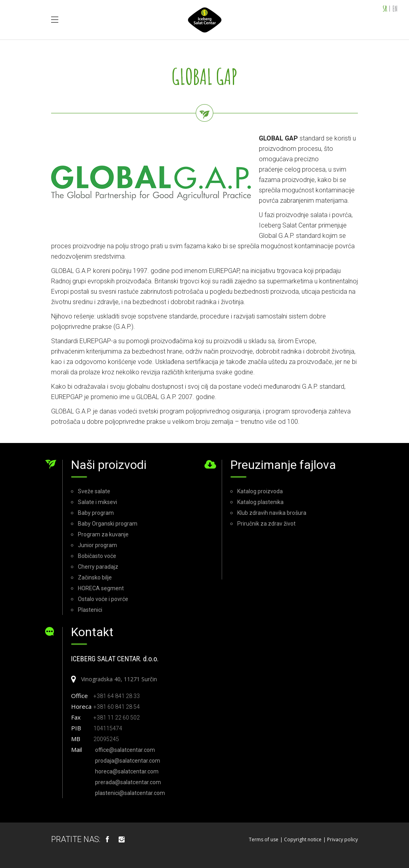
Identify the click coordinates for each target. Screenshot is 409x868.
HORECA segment (101, 588)
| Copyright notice (301, 839)
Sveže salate (94, 491)
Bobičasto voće (97, 556)
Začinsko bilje (95, 577)
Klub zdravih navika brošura (272, 513)
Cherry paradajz (98, 567)
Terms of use (264, 839)
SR (385, 9)
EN (395, 9)
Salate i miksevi (97, 502)
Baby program (96, 513)
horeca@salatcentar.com (127, 771)
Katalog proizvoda (260, 491)
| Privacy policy (341, 839)
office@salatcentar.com (125, 750)
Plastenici (90, 610)
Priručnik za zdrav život (266, 524)
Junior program (97, 545)
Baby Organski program (108, 524)
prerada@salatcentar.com (128, 782)
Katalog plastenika (260, 502)
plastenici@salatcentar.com (130, 793)
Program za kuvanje (103, 534)
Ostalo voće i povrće (103, 599)
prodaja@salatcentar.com (128, 761)
